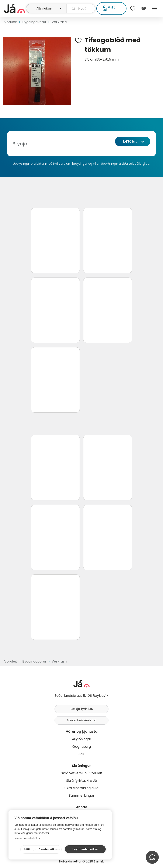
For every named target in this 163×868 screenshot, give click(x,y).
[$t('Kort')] (144, 8)
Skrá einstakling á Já (81, 788)
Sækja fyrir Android (81, 720)
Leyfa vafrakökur (85, 849)
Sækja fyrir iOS (82, 709)
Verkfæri (59, 22)
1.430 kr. (130, 141)
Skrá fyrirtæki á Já (82, 781)
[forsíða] (14, 8)
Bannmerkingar (81, 795)
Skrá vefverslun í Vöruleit (82, 773)
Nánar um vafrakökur (27, 838)
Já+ (82, 754)
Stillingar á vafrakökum (42, 849)
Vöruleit (11, 22)
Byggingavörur (34, 22)
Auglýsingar (82, 739)
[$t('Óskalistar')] (133, 8)
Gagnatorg (82, 747)
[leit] (81, 8)
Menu (155, 8)
